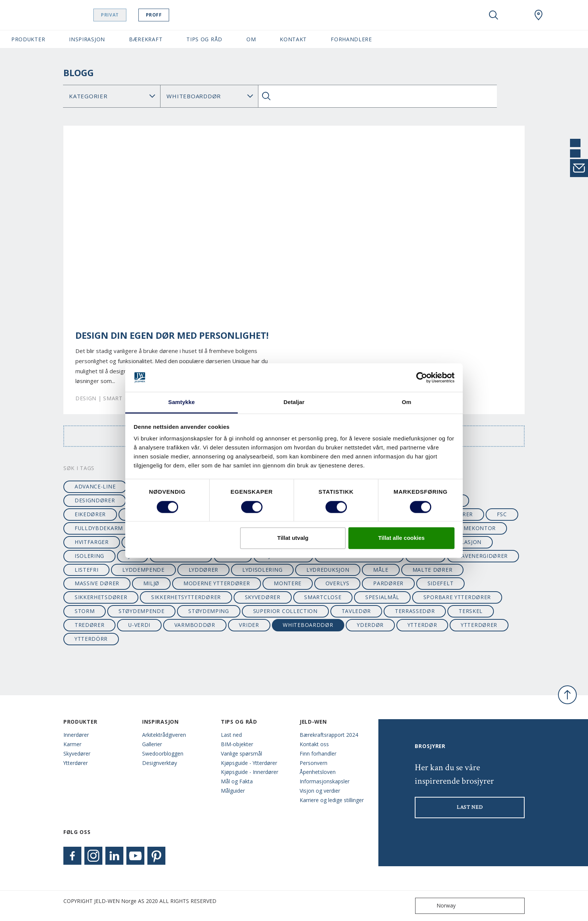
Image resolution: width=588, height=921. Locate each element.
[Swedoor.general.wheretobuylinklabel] (538, 15)
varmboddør (195, 625)
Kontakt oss (314, 744)
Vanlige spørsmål (241, 753)
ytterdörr (91, 639)
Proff (173, 15)
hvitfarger (92, 542)
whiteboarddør (308, 625)
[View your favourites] (516, 15)
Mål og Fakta (237, 781)
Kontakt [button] (293, 39)
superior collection (285, 611)
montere (288, 583)
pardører (388, 583)
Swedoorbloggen (163, 753)
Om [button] (251, 39)
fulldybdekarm (99, 528)
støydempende (141, 611)
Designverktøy (160, 763)
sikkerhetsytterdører (186, 597)
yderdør (370, 625)
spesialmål (382, 597)
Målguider (233, 791)
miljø (151, 583)
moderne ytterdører (217, 583)
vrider (249, 625)
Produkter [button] (28, 39)
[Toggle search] (493, 15)
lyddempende (143, 570)
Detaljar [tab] (294, 402)
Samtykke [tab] (182, 402)
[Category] (112, 96)
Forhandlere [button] (351, 39)
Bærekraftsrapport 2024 (329, 735)
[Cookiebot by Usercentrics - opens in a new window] (422, 377)
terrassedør (415, 611)
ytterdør (422, 625)
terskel (471, 611)
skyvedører (263, 597)
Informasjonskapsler (325, 781)
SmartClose (323, 597)
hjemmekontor (472, 528)
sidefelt (441, 583)
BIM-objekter (237, 744)
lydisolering (262, 570)
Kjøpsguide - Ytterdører (249, 763)
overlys (337, 583)
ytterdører (479, 625)
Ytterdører (76, 763)
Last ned (231, 735)
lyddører (204, 570)
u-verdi (139, 625)
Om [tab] (406, 402)
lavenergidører (483, 556)
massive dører (97, 583)
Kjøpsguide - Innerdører (250, 772)
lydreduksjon (328, 570)
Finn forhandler (318, 753)
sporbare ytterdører (457, 597)
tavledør (356, 611)
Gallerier (152, 744)
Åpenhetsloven (318, 772)
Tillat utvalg (293, 538)
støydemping (209, 611)
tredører (90, 625)
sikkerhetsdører (101, 597)
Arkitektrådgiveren (164, 735)
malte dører (433, 570)
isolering (89, 556)
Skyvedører (77, 753)
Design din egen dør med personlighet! (172, 335)
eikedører (90, 514)
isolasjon (466, 542)
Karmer (72, 744)
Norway (437, 906)
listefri (87, 570)
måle (381, 570)
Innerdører (76, 735)
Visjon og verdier (320, 791)
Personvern (313, 763)
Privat (129, 15)
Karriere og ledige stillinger (332, 800)
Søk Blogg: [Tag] (209, 96)
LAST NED (470, 807)
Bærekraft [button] (146, 39)
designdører (95, 500)
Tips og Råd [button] (204, 39)
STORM (85, 611)
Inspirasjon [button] (87, 39)
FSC (502, 514)
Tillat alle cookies (401, 538)
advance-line (95, 486)
